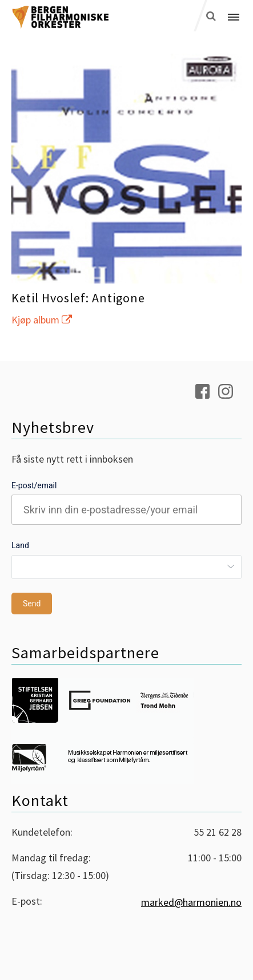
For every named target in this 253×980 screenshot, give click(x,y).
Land (20, 545)
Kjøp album (42, 320)
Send (32, 604)
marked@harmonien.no (191, 902)
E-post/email (34, 485)
